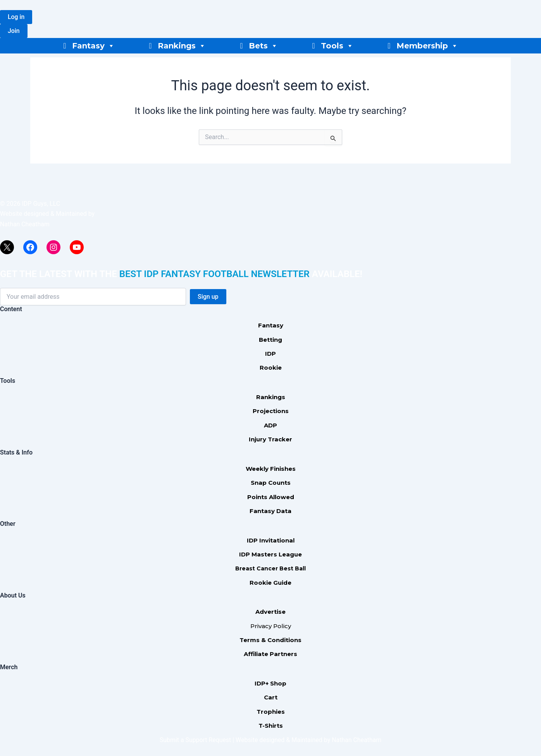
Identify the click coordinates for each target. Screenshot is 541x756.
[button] (16, 17)
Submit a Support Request (195, 740)
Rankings (182, 46)
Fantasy (93, 46)
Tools (337, 46)
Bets (263, 46)
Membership (427, 46)
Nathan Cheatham (25, 224)
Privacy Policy (271, 626)
